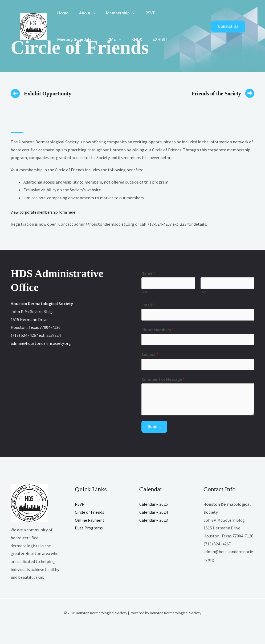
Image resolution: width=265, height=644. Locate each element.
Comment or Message (163, 382)
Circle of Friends (89, 515)
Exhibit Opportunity (52, 93)
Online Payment (90, 523)
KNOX (83, 39)
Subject (150, 356)
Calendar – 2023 (154, 523)
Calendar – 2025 (154, 507)
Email (148, 305)
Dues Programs (89, 530)
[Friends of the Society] (250, 93)
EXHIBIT (103, 39)
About (83, 13)
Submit (154, 429)
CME (63, 40)
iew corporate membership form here (47, 212)
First (144, 293)
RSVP (141, 13)
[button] (89, 13)
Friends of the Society (211, 93)
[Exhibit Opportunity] (15, 93)
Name (148, 273)
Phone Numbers (158, 331)
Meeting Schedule (174, 13)
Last (203, 293)
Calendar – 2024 (154, 515)
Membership (114, 13)
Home (62, 13)
